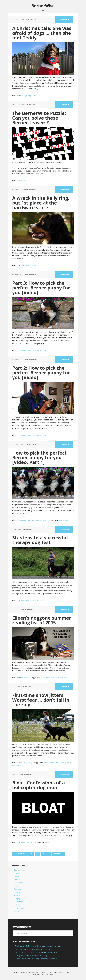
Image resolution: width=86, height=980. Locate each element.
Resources (37, 350)
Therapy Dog (26, 96)
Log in (51, 974)
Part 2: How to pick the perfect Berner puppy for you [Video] (41, 373)
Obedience (25, 265)
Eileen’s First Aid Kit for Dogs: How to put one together (35, 949)
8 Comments (66, 190)
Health (24, 842)
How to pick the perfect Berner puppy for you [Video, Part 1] (40, 457)
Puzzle (24, 181)
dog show (16, 765)
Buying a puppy (27, 350)
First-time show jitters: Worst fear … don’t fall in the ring (41, 700)
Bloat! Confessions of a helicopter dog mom (39, 785)
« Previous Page (20, 854)
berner (61, 520)
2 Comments (66, 360)
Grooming (18, 873)
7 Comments (66, 444)
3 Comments (66, 105)
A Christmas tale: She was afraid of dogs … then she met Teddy (42, 33)
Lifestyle (17, 880)
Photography (19, 883)
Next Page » (59, 854)
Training (34, 96)
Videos (44, 350)
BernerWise (43, 6)
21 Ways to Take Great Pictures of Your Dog (31, 956)
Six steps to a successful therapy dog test (40, 540)
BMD (66, 678)
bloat (48, 842)
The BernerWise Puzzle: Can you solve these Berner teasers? (39, 118)
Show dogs (18, 892)
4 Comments (66, 275)
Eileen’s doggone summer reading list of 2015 (42, 620)
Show (23, 763)
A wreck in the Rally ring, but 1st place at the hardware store (41, 203)
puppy (66, 520)
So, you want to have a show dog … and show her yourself (36, 959)
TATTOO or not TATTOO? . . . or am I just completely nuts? (36, 952)
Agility (18, 899)
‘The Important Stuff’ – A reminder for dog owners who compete (38, 946)
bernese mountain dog (55, 678)
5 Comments (66, 774)
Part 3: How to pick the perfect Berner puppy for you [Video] (41, 288)
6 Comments (66, 20)
